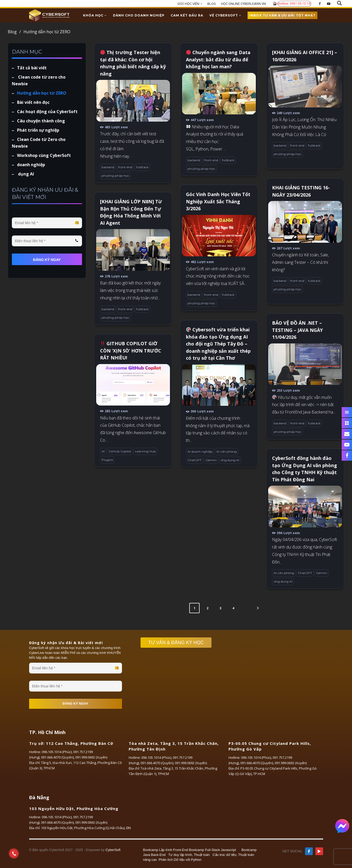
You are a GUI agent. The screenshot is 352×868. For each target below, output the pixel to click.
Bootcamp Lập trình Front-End (166, 850)
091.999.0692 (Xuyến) (91, 757)
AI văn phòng (227, 452)
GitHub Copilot (120, 451)
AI (103, 451)
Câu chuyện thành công (41, 121)
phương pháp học (115, 176)
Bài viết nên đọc (33, 102)
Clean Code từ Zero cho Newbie (39, 143)
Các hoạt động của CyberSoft (47, 112)
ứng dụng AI (230, 460)
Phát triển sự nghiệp (38, 130)
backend (108, 167)
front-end (125, 167)
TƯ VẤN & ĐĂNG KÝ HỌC (179, 643)
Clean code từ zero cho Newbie (39, 80)
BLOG (212, 4)
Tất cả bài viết (32, 68)
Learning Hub (145, 451)
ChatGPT (195, 460)
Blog (14, 32)
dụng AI (26, 174)
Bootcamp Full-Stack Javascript (212, 850)
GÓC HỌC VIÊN (190, 4)
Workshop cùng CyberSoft (44, 155)
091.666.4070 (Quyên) (57, 757)
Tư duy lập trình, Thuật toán (189, 855)
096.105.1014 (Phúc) (57, 752)
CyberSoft (113, 850)
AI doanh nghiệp (200, 452)
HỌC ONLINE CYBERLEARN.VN (243, 4)
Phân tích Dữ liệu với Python (180, 860)
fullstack (142, 167)
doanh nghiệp (31, 165)
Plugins (107, 460)
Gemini (211, 460)
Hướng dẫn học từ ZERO (42, 93)
